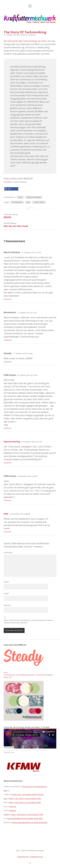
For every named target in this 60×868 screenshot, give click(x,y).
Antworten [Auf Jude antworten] (8, 532)
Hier (13, 752)
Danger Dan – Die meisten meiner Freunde (28, 795)
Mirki (6, 791)
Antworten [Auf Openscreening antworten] (8, 463)
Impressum (23, 857)
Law (28, 202)
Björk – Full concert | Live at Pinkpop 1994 (25, 799)
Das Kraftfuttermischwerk (11, 750)
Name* (6, 582)
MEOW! (7, 217)
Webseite (7, 605)
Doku (20, 197)
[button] (11, 189)
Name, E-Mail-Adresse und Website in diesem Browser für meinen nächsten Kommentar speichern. (28, 621)
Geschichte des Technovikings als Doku (27, 41)
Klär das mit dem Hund (16, 226)
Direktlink (8, 182)
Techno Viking (39, 202)
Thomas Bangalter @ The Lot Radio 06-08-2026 (25, 819)
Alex (5, 799)
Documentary (17, 202)
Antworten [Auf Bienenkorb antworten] (8, 340)
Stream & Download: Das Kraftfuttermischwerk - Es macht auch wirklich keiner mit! (28, 675)
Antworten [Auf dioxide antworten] (8, 362)
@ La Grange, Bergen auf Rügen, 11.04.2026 (33, 750)
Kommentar (8, 553)
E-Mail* (6, 594)
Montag (13, 807)
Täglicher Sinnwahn (34, 197)
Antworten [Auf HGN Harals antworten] (8, 428)
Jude (6, 514)
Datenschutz (37, 857)
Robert (6, 815)
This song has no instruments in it (35, 787)
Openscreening (12, 442)
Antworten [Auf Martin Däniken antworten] (8, 299)
